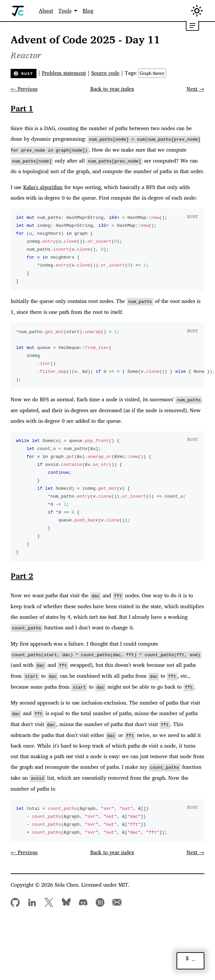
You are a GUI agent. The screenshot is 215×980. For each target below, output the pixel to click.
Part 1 (22, 108)
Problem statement (64, 73)
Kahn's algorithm (43, 186)
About (46, 11)
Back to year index (112, 89)
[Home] (18, 11)
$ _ (191, 959)
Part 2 (22, 574)
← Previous (24, 89)
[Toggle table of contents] (192, 26)
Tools (65, 11)
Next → (195, 89)
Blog (88, 11)
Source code (105, 73)
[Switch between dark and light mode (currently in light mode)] (197, 11)
